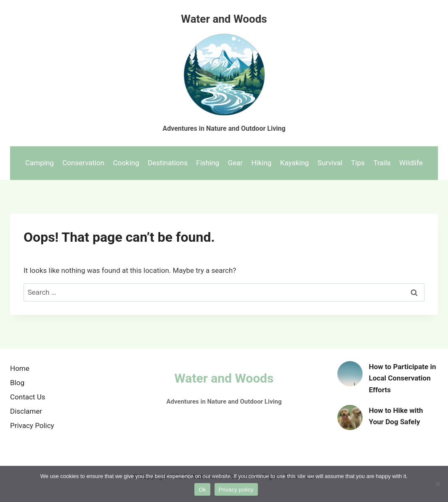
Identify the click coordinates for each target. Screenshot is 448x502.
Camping (40, 163)
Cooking (126, 163)
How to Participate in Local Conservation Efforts (403, 378)
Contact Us (28, 397)
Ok (202, 490)
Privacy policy (236, 490)
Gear (235, 163)
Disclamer (26, 411)
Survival (330, 163)
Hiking (261, 163)
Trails (382, 163)
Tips (358, 163)
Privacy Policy (32, 425)
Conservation (83, 163)
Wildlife (411, 163)
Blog (17, 383)
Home (20, 368)
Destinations (168, 163)
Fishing (208, 163)
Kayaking (295, 163)
